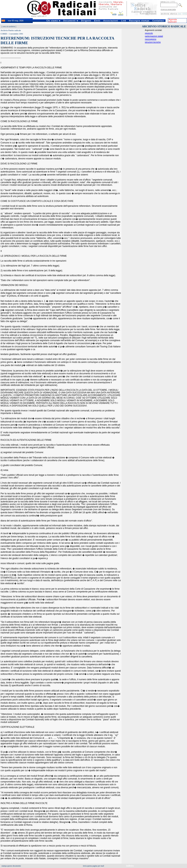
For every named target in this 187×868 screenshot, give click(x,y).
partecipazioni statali (154, 36)
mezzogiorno (151, 39)
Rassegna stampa (139, 21)
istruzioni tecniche (153, 42)
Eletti (97, 21)
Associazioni (111, 21)
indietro (130, 866)
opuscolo (149, 33)
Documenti (71, 21)
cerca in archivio (9, 26)
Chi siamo (53, 21)
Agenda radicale (173, 21)
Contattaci (158, 21)
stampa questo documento (11, 866)
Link (124, 21)
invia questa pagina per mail (94, 866)
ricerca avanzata (168, 9)
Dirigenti (86, 21)
